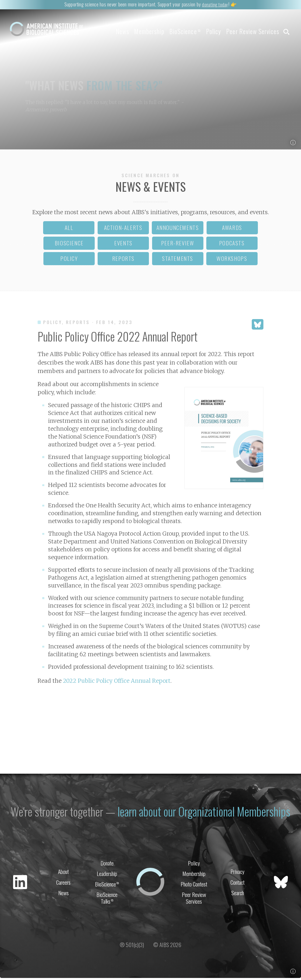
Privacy (237, 872)
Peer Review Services (249, 31)
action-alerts (123, 229)
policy (69, 260)
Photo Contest (194, 886)
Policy (205, 31)
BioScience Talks (107, 900)
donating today (215, 4)
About (63, 872)
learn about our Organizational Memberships (205, 812)
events (123, 245)
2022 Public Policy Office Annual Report (117, 683)
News (102, 31)
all (69, 229)
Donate (107, 863)
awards (232, 229)
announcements (178, 229)
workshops (232, 260)
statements (178, 260)
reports (123, 260)
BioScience (173, 31)
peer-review (178, 245)
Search (238, 895)
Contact (237, 883)
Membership (133, 31)
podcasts (232, 245)
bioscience (69, 245)
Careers (63, 883)
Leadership (107, 874)
